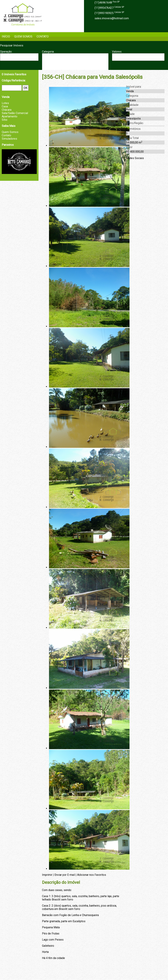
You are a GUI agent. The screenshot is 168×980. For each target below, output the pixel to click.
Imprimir (47, 875)
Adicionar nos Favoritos (92, 875)
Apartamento (75, 57)
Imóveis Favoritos (14, 74)
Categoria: (48, 52)
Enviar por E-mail (65, 875)
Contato (43, 37)
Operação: (6, 52)
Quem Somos (23, 37)
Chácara (75, 64)
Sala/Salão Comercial (15, 113)
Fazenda (75, 68)
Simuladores (9, 139)
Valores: (117, 52)
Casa (75, 60)
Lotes (5, 103)
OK (25, 88)
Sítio (5, 120)
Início (6, 37)
